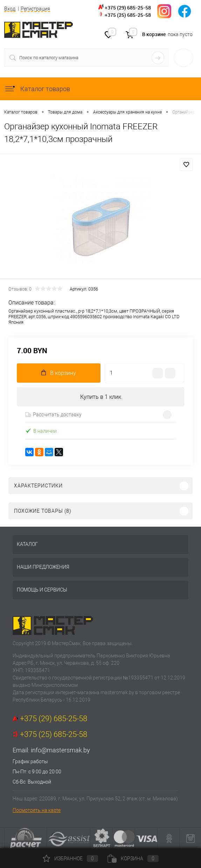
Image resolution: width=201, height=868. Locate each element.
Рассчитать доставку (53, 415)
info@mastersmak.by (60, 750)
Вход (10, 9)
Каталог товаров (37, 89)
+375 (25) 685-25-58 (128, 15)
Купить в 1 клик (101, 397)
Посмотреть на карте (37, 810)
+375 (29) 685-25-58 (128, 8)
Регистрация (35, 9)
